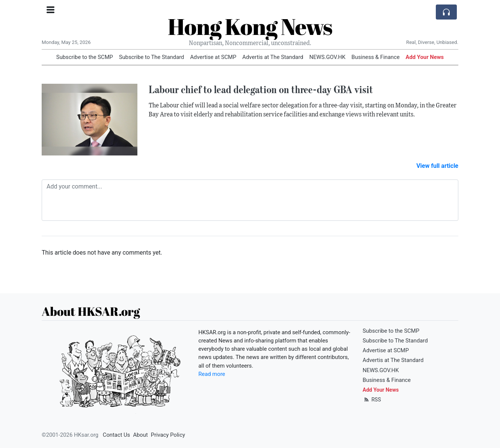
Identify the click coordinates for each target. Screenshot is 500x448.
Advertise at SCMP (213, 57)
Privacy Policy (168, 435)
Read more (212, 374)
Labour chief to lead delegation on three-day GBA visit (261, 89)
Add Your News (425, 57)
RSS (372, 400)
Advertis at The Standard (273, 57)
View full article (437, 166)
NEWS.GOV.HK (327, 57)
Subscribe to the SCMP (85, 57)
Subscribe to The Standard (152, 57)
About (140, 435)
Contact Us (117, 435)
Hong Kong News (250, 26)
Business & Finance (375, 57)
